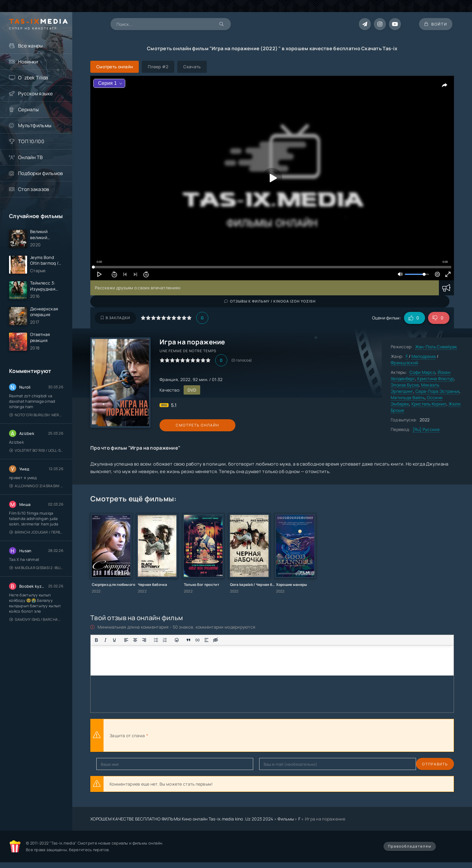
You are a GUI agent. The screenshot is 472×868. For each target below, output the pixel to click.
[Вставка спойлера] (206, 640)
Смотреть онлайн (187, 425)
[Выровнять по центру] (135, 640)
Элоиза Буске (405, 385)
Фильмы (286, 819)
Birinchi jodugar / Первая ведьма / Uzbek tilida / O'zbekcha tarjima (36, 535)
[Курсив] (105, 640)
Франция (169, 379)
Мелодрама (424, 356)
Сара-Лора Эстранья (437, 391)
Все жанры (31, 46)
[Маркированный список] (156, 640)
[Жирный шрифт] (96, 640)
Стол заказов (34, 189)
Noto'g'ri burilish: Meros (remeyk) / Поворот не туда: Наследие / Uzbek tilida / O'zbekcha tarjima (36, 418)
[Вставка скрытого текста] (216, 640)
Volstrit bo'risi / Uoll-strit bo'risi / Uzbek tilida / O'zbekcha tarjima (36, 453)
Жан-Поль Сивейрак (436, 347)
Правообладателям (410, 846)
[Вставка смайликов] (177, 640)
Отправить (109, 764)
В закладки (115, 318)
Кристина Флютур (435, 379)
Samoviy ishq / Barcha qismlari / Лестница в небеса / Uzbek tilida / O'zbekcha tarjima (36, 622)
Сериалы (28, 109)
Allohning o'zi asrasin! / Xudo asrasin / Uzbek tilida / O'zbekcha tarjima (36, 489)
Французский (404, 363)
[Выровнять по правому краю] (144, 640)
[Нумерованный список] (165, 640)
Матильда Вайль (408, 397)
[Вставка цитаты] (188, 640)
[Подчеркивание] (114, 640)
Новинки (28, 62)
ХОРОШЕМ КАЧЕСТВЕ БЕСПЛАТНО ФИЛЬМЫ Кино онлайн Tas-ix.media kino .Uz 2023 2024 (182, 819)
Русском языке (36, 94)
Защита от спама (127, 736)
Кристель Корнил (429, 404)
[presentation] (216, 735)
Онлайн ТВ (31, 157)
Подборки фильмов (40, 173)
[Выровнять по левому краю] (126, 640)
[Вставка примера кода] (197, 640)
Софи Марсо (422, 372)
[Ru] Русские (426, 429)
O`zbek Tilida (33, 78)
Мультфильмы (35, 125)
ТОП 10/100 (31, 141)
